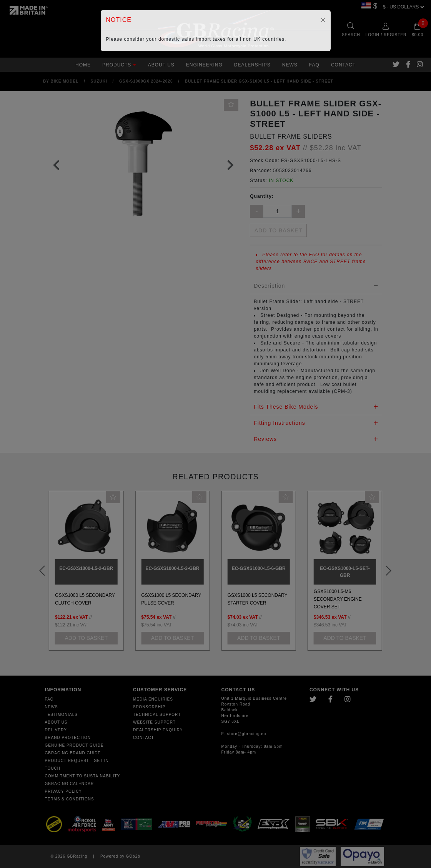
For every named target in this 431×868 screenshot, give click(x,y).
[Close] (323, 20)
